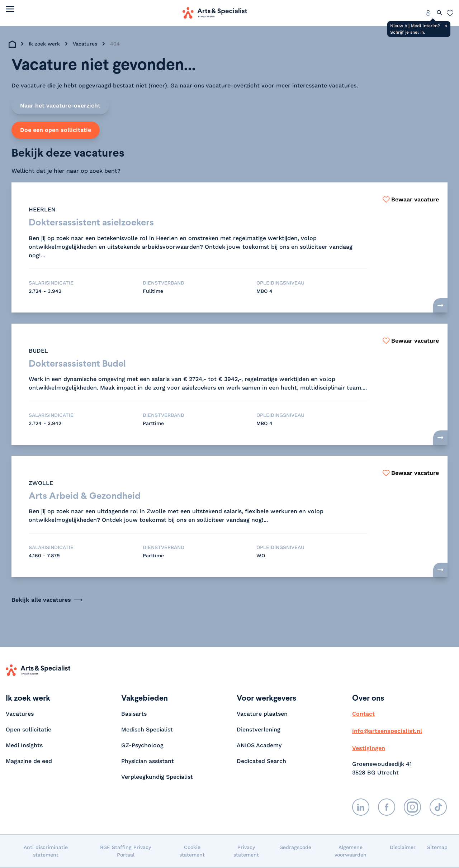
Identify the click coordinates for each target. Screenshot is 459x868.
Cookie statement (192, 852)
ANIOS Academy (259, 746)
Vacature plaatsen (262, 714)
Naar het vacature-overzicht (60, 106)
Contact (363, 714)
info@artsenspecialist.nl (387, 732)
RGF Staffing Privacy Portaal (126, 852)
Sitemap (437, 848)
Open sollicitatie (29, 730)
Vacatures (85, 44)
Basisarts (134, 714)
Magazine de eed (29, 762)
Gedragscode (295, 848)
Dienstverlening (259, 730)
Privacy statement (246, 852)
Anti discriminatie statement (46, 852)
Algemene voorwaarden (351, 852)
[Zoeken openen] (440, 13)
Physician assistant (148, 762)
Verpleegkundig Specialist (157, 778)
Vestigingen (369, 749)
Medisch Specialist (147, 730)
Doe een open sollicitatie (56, 130)
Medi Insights (24, 746)
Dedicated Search (261, 762)
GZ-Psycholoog (142, 746)
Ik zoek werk (44, 44)
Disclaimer (403, 848)
